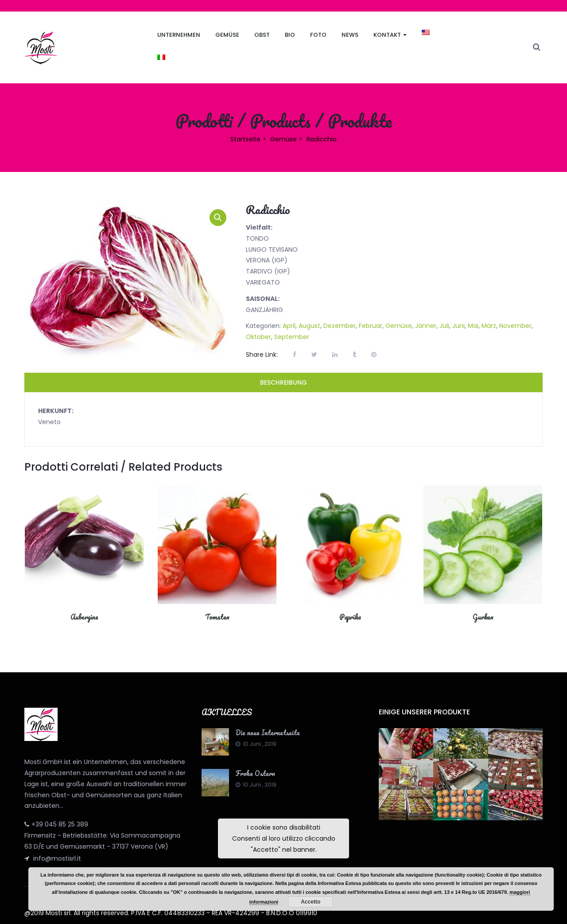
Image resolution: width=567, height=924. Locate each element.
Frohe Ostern (255, 773)
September (292, 337)
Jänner (426, 326)
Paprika (350, 617)
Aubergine (84, 617)
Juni (458, 326)
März (489, 326)
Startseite (245, 139)
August (309, 326)
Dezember (340, 326)
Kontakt (390, 35)
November (515, 326)
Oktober (258, 337)
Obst (262, 35)
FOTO (318, 35)
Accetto (311, 902)
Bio (290, 35)
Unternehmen (179, 35)
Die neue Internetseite (268, 733)
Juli (444, 326)
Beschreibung (283, 382)
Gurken (483, 617)
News (350, 35)
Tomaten (217, 617)
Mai (473, 326)
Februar (371, 326)
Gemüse (227, 35)
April (289, 326)
